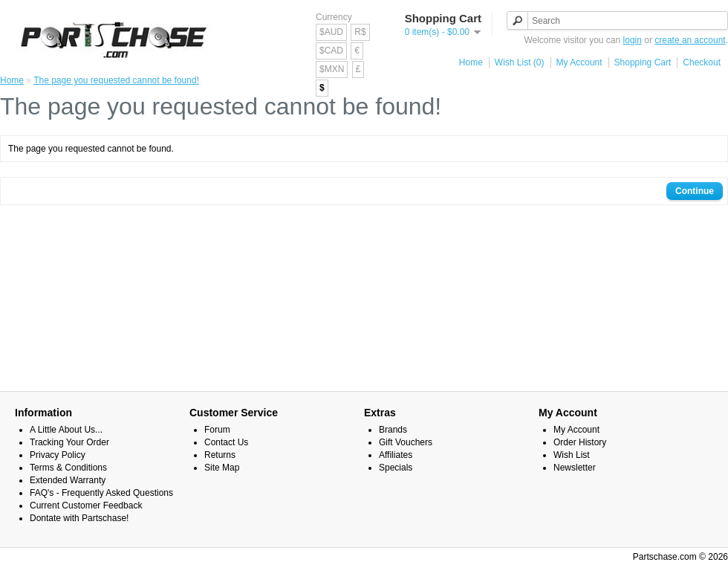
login (633, 40)
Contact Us (226, 442)
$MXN (332, 69)
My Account (579, 62)
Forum (217, 430)
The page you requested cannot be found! (116, 80)
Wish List (572, 455)
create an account (690, 40)
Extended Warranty (68, 480)
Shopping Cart (643, 62)
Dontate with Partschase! (79, 518)
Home (471, 62)
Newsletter (575, 468)
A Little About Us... (66, 430)
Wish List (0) (520, 62)
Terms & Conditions (68, 468)
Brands (393, 430)
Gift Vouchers (406, 442)
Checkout (702, 62)
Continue (695, 191)
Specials (396, 468)
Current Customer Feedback (86, 506)
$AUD (331, 32)
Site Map (222, 468)
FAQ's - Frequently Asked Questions (101, 493)
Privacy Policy (58, 455)
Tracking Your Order (69, 442)
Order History (580, 442)
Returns (220, 455)
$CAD (331, 51)
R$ (360, 32)
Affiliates (396, 455)
